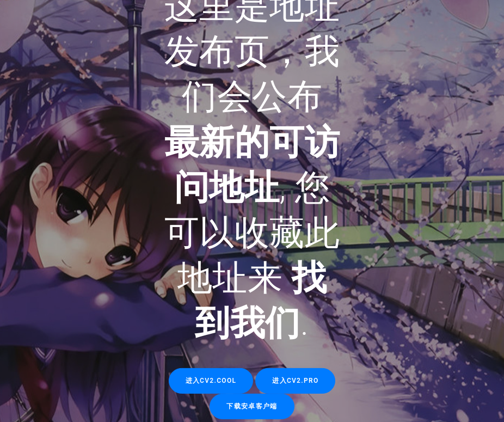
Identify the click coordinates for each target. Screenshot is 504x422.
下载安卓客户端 (252, 406)
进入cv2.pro (295, 380)
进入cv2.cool (211, 380)
